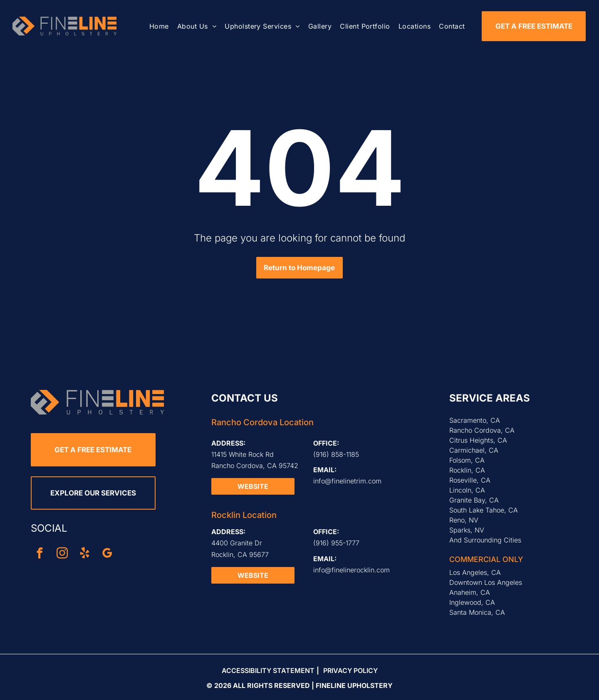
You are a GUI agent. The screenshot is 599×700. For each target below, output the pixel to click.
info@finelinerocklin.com (351, 570)
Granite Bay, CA (474, 500)
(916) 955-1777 (336, 543)
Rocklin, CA (467, 470)
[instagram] (62, 554)
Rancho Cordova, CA (482, 430)
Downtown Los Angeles (486, 582)
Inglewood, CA (472, 602)
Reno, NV (464, 520)
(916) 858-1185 (336, 454)
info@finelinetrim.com (347, 481)
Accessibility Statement (268, 670)
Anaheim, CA (470, 592)
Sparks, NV (467, 530)
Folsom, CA (467, 460)
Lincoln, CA (467, 490)
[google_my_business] (107, 554)
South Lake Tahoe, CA (484, 510)
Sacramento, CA (475, 420)
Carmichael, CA (474, 450)
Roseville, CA (470, 480)
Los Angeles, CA (475, 572)
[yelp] (85, 554)
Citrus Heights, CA (478, 440)
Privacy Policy (350, 670)
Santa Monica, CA (477, 612)
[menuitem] (159, 26)
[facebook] (40, 554)
